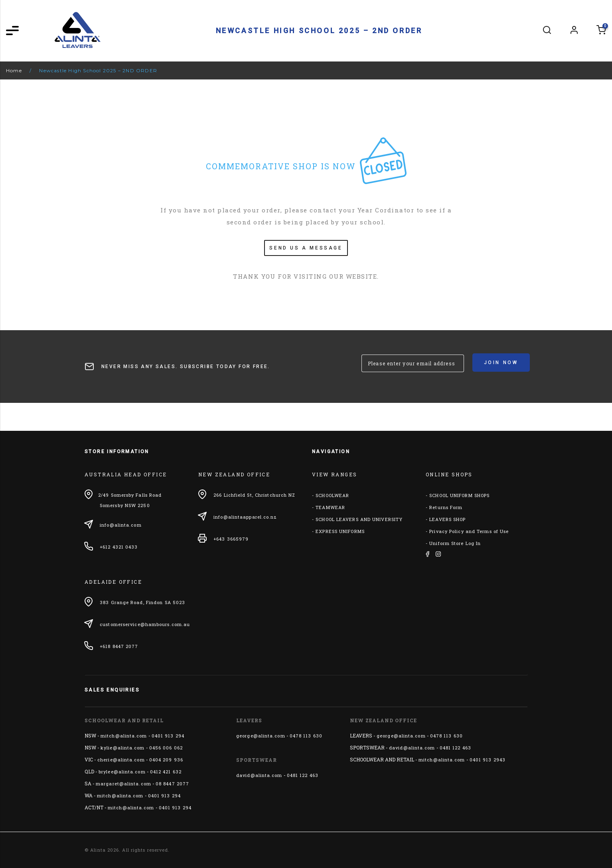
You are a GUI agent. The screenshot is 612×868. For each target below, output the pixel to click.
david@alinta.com (259, 775)
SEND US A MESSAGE (306, 248)
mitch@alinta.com (124, 736)
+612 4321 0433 (119, 547)
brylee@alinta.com (122, 772)
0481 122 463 (303, 775)
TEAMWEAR (330, 507)
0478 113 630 (306, 736)
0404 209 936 (166, 760)
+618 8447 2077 (119, 646)
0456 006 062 (166, 748)
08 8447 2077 (172, 784)
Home (14, 70)
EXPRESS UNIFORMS (340, 531)
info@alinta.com (121, 525)
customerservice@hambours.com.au (145, 624)
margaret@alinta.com (123, 784)
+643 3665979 (231, 539)
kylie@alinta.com (123, 748)
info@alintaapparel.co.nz (245, 517)
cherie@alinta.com (121, 760)
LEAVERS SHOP (447, 519)
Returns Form (446, 507)
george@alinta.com (261, 736)
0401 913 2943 (488, 760)
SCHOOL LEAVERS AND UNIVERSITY (359, 519)
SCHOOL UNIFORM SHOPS (459, 495)
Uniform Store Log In (455, 543)
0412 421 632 (166, 772)
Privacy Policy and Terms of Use (469, 531)
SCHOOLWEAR (332, 495)
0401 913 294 (168, 736)
